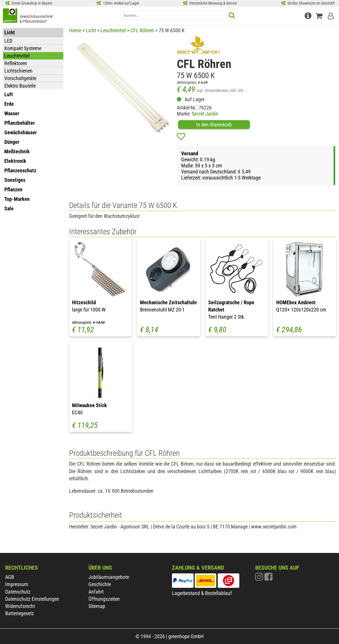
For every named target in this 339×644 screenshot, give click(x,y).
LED (8, 41)
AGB (10, 577)
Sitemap (97, 606)
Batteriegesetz (20, 613)
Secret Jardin (205, 114)
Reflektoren (16, 63)
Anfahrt (96, 592)
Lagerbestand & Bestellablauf (202, 593)
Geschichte (100, 584)
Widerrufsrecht (20, 606)
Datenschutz (18, 592)
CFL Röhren (142, 30)
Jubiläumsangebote (109, 577)
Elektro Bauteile (20, 86)
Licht (91, 30)
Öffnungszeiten (104, 599)
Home (75, 30)
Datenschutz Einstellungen (32, 599)
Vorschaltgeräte (20, 78)
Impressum (17, 584)
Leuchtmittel (17, 56)
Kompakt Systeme (23, 48)
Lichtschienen (18, 71)
